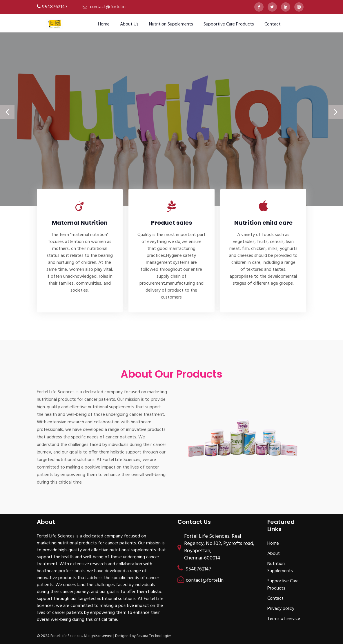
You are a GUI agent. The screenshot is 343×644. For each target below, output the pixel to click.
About (274, 554)
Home (104, 24)
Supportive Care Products (229, 24)
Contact (273, 24)
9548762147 (55, 7)
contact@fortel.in (108, 7)
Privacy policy (281, 609)
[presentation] (7, 112)
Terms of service (284, 619)
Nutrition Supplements (171, 24)
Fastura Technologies (154, 636)
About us (129, 24)
